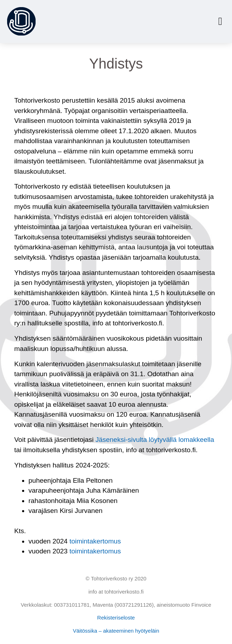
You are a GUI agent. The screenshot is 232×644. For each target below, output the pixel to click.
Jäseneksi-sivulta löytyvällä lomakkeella (155, 440)
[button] (220, 21)
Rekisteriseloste (116, 618)
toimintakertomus (95, 541)
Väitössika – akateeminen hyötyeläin (116, 631)
